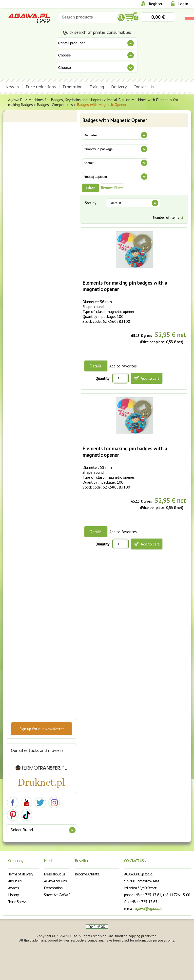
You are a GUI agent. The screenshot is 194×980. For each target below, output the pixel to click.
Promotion (73, 87)
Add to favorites (123, 366)
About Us (15, 881)
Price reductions (41, 87)
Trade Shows (17, 902)
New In (12, 87)
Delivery (119, 87)
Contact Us (144, 87)
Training (97, 87)
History (13, 895)
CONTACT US (135, 861)
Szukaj (121, 18)
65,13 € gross (141, 336)
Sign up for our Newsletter (42, 729)
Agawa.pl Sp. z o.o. (29, 18)
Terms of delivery (20, 874)
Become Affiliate (87, 874)
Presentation (53, 888)
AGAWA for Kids (55, 881)
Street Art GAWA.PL (58, 895)
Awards (13, 888)
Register (156, 4)
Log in (183, 4)
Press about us (54, 874)
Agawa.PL (16, 100)
